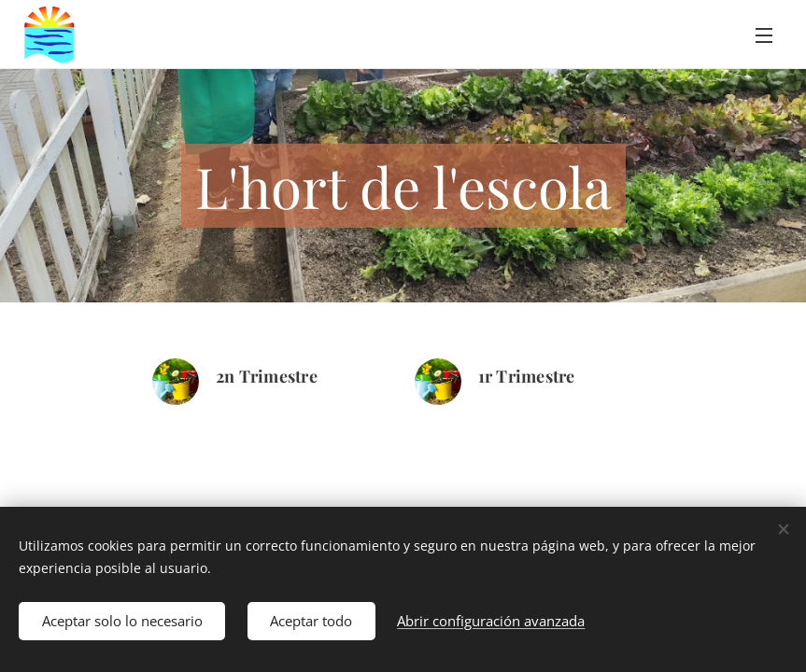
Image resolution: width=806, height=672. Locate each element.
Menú (764, 35)
